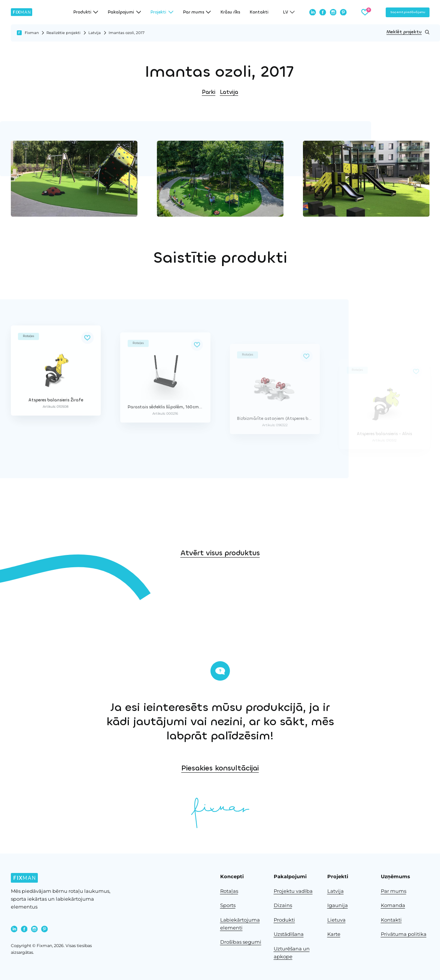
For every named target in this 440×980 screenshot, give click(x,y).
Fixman (32, 33)
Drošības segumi (241, 942)
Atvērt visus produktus (220, 576)
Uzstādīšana (289, 934)
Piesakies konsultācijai (289, 768)
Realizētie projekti (63, 33)
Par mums (394, 891)
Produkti (284, 920)
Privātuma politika (404, 934)
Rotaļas (229, 891)
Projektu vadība (293, 891)
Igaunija (338, 905)
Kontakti (259, 12)
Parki (209, 92)
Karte (334, 934)
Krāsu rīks (230, 12)
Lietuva (336, 920)
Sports (228, 905)
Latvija (95, 33)
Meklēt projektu (408, 32)
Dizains (283, 905)
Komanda (393, 905)
